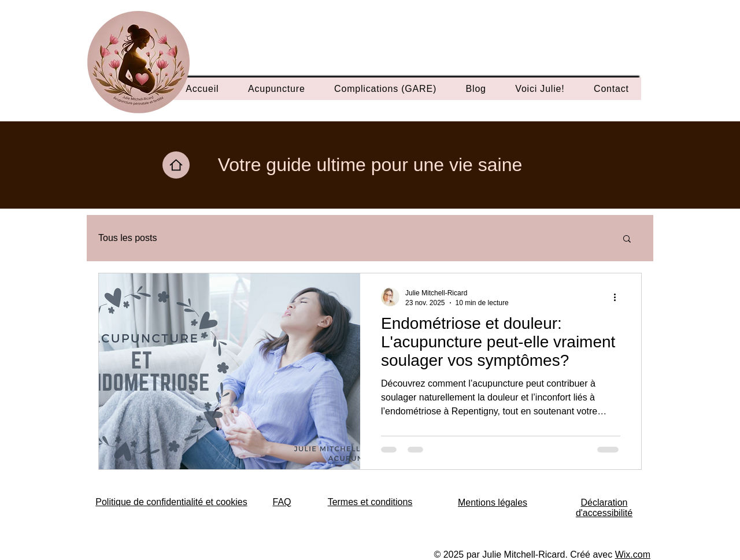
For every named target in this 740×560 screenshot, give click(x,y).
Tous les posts (127, 238)
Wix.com (633, 555)
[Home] (176, 165)
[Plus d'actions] (619, 297)
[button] (627, 240)
